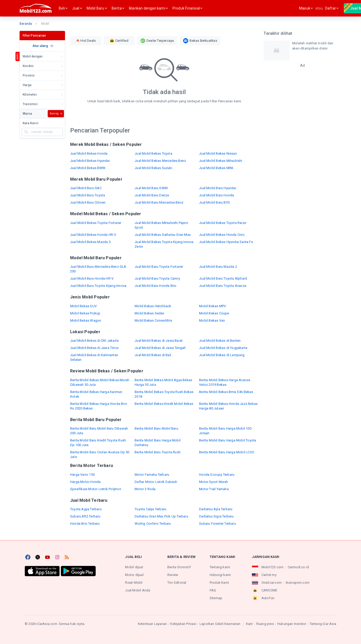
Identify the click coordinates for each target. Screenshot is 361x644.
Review (173, 575)
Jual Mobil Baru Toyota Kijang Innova (98, 286)
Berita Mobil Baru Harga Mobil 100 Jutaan (225, 431)
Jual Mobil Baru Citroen (88, 202)
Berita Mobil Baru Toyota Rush (158, 452)
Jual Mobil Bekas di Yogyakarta (223, 348)
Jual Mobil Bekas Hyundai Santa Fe (226, 242)
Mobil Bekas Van (212, 320)
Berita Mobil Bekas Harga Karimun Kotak (96, 394)
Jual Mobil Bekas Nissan (218, 153)
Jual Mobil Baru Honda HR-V (92, 278)
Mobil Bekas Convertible (153, 320)
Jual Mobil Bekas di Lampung (222, 355)
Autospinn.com (298, 583)
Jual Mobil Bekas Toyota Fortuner (96, 223)
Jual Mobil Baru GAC (86, 188)
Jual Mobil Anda (138, 590)
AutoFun (268, 598)
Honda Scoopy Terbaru (217, 475)
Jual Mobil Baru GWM (151, 188)
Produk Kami (219, 583)
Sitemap (216, 598)
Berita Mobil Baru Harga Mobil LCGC (227, 452)
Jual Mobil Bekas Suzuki (153, 168)
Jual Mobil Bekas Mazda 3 (90, 242)
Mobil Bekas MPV (212, 306)
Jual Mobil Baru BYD (215, 202)
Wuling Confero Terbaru (153, 524)
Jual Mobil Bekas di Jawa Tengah (160, 348)
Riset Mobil (134, 583)
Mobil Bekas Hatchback (153, 306)
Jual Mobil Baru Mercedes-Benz (159, 202)
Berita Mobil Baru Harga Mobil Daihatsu (158, 443)
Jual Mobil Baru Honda (216, 195)
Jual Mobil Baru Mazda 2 (218, 267)
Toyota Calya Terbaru (150, 509)
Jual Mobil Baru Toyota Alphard (223, 278)
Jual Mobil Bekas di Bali (153, 355)
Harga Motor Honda (85, 482)
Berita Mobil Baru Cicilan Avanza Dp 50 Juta (100, 454)
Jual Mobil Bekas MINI (216, 168)
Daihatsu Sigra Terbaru (216, 516)
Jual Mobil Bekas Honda (89, 153)
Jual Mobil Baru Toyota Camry (157, 278)
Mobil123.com (272, 567)
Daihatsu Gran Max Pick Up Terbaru (161, 516)
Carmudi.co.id (298, 567)
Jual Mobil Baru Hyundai (218, 188)
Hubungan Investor (292, 624)
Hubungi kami (220, 575)
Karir (249, 624)
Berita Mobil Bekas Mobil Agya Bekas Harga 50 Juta (163, 382)
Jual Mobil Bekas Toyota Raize (223, 223)
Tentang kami (220, 567)
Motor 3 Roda (145, 489)
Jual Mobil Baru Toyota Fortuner (159, 267)
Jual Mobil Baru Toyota (88, 195)
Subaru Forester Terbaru (218, 524)
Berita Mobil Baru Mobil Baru (156, 428)
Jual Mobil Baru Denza (152, 195)
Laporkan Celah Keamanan (220, 624)
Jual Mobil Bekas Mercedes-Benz (160, 161)
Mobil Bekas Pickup (85, 313)
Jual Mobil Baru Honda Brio (155, 286)
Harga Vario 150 (82, 475)
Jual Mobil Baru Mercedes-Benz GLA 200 (98, 269)
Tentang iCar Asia (323, 624)
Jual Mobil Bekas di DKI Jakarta (94, 341)
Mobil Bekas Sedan (149, 313)
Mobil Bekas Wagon (86, 320)
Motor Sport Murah (214, 482)
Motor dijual (134, 575)
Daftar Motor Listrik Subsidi (156, 482)
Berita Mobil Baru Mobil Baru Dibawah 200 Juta (99, 431)
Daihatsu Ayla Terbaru (216, 509)
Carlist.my (269, 575)
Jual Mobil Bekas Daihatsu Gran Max (163, 235)
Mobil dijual (134, 567)
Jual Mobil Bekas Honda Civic (222, 235)
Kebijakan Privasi (183, 624)
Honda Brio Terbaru (85, 524)
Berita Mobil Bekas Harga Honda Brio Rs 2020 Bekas (99, 406)
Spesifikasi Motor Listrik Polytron (96, 489)
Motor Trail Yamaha (214, 489)
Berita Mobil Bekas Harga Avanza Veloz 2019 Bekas (225, 382)
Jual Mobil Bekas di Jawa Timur (94, 348)
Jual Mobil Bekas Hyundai (90, 161)
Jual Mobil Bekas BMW (88, 168)
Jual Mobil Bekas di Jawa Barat (159, 341)
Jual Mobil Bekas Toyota (153, 153)
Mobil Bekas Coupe (214, 313)
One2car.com (272, 583)
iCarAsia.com (47, 624)
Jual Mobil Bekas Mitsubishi (221, 161)
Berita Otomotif (179, 567)
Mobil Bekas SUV (83, 306)
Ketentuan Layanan (152, 624)
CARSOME (269, 590)
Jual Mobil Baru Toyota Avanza (223, 286)
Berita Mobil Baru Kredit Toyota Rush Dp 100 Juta (98, 443)
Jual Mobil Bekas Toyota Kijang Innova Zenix (164, 244)
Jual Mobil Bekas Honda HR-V (93, 235)
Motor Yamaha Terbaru (152, 475)
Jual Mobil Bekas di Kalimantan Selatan (94, 357)
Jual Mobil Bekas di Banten (220, 341)
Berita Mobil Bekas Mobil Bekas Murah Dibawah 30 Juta (100, 382)
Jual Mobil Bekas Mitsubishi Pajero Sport (161, 225)
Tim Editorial (177, 583)
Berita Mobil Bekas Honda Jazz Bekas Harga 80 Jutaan (228, 406)
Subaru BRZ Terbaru (85, 516)
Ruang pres (265, 624)
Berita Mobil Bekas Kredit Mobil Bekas (164, 404)
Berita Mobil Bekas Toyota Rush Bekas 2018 (164, 394)
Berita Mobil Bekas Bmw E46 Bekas (226, 392)
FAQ (213, 590)
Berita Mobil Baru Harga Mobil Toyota (228, 440)
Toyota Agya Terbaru (86, 509)
